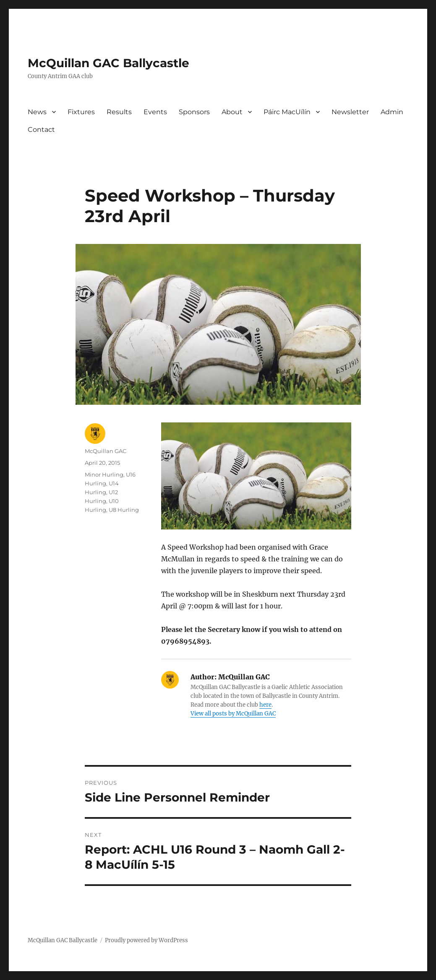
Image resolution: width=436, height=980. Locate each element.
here (265, 705)
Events (155, 112)
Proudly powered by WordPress (146, 940)
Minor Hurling (104, 474)
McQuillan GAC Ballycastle (108, 63)
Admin (392, 112)
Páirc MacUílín (287, 112)
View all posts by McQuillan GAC (233, 714)
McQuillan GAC (106, 451)
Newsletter (350, 112)
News (37, 112)
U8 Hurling (124, 510)
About (232, 112)
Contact (41, 130)
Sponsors (194, 112)
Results (119, 112)
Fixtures (81, 112)
